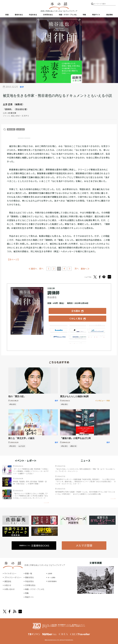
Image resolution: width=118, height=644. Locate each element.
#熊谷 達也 (13, 403)
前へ (41, 268)
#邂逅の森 (73, 445)
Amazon (58, 327)
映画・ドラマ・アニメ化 (68, 15)
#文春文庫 (12, 113)
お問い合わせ (10, 588)
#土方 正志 (22, 445)
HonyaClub (97, 333)
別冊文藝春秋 (56, 581)
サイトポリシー (11, 573)
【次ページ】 (13, 259)
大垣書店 (77, 340)
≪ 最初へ (32, 268)
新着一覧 (30, 573)
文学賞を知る (48, 15)
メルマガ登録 (84, 544)
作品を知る (33, 15)
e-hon (77, 333)
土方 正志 (8, 104)
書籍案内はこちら (35, 544)
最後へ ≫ (86, 268)
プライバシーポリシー (13, 577)
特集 (84, 15)
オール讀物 (55, 577)
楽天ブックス (77, 327)
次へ (77, 268)
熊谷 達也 (11, 129)
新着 (7, 15)
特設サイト (96, 15)
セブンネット (97, 327)
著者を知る (19, 15)
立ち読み (76, 310)
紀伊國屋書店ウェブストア (58, 333)
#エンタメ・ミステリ (20, 116)
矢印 (46, 501)
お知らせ (8, 584)
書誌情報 (109, 15)
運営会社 (8, 581)
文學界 (53, 573)
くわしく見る (76, 318)
